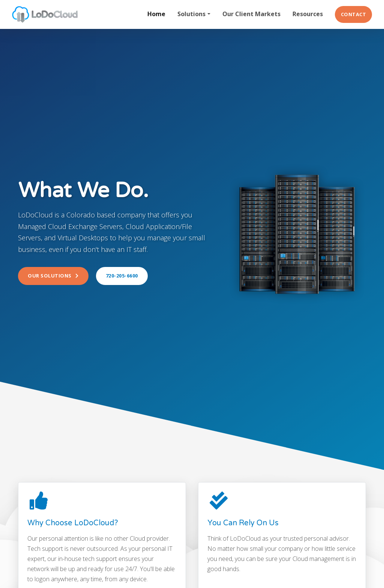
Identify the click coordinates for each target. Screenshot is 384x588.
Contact (354, 14)
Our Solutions (53, 276)
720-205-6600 (122, 276)
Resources (308, 14)
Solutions (191, 14)
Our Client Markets (251, 14)
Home (156, 14)
